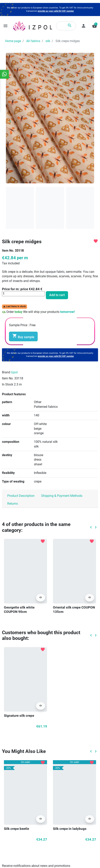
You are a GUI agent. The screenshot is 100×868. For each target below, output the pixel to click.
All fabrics (33, 41)
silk (48, 41)
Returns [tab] (13, 504)
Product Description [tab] (21, 496)
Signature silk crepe (19, 716)
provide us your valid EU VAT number (56, 11)
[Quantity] (23, 294)
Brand (6, 372)
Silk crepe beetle (16, 829)
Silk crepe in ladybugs (70, 829)
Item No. (8, 251)
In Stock (8, 384)
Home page (13, 41)
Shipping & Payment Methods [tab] (62, 496)
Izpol (14, 372)
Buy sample (23, 336)
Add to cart (57, 295)
